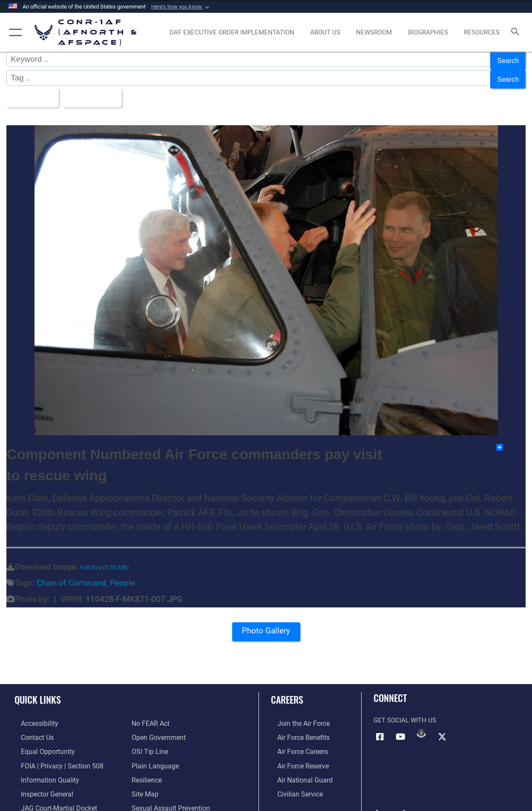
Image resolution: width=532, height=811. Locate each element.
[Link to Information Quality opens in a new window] (42, 769)
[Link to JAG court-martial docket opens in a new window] (51, 796)
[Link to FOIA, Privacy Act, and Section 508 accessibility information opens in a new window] (53, 756)
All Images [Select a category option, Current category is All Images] (33, 91)
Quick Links (38, 691)
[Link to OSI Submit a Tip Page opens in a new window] (149, 742)
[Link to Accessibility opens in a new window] (33, 715)
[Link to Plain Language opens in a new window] (153, 756)
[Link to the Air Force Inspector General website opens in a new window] (40, 782)
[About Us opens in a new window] (325, 33)
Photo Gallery (266, 626)
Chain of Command (71, 575)
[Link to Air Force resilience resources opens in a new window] (146, 769)
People (122, 575)
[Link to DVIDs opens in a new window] (421, 725)
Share (510, 439)
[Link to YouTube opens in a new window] (401, 728)
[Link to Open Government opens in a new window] (157, 728)
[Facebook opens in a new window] (380, 728)
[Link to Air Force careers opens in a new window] (296, 742)
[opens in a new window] (232, 33)
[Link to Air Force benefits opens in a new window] (296, 728)
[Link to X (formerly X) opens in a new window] (442, 728)
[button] (181, 7)
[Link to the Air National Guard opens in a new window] (297, 769)
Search (506, 59)
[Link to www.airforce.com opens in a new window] (296, 715)
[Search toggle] (517, 32)
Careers (287, 691)
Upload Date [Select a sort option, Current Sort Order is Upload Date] (100, 91)
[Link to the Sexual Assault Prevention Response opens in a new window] (184, 796)
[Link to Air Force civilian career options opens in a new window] (293, 782)
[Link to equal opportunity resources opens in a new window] (40, 742)
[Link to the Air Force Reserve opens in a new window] (296, 756)
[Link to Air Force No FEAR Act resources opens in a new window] (150, 715)
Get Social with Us (405, 712)
